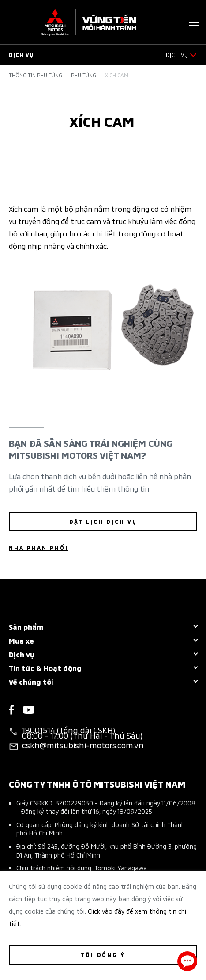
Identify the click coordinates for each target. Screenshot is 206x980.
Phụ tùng (84, 75)
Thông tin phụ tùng (36, 75)
